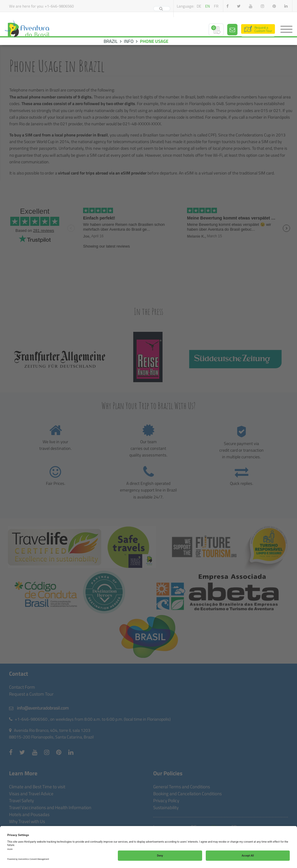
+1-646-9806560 (59, 6)
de (199, 6)
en (208, 6)
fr (216, 6)
